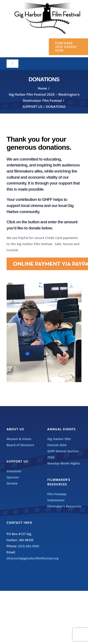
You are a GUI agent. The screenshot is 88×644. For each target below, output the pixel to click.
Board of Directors (20, 445)
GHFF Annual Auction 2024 (63, 454)
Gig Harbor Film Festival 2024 (59, 442)
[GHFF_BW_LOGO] (47, 4)
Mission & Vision (19, 439)
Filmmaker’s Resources (64, 506)
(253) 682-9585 (29, 546)
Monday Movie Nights (64, 463)
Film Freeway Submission (57, 497)
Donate (12, 483)
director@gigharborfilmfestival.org (33, 558)
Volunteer (14, 471)
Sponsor (13, 477)
